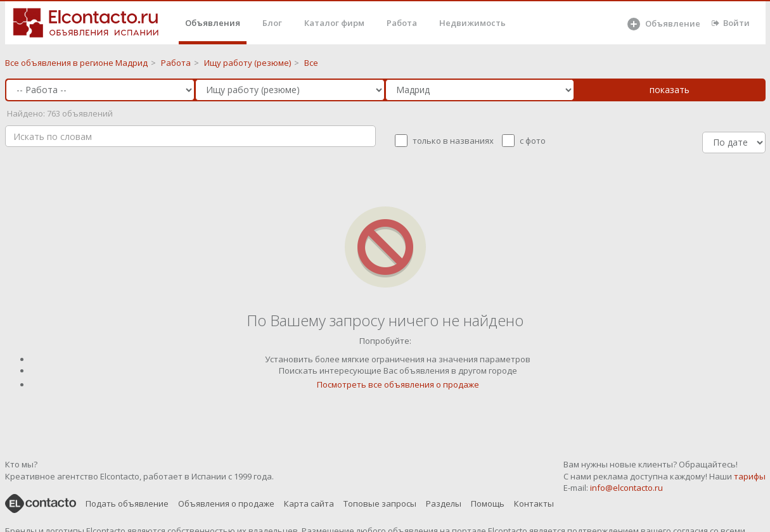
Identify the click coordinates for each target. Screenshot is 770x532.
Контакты (534, 503)
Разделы (444, 503)
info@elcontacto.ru (626, 488)
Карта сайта (309, 503)
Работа (402, 23)
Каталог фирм (334, 23)
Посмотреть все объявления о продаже (398, 384)
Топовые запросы (380, 503)
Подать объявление (127, 503)
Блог (272, 23)
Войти (731, 23)
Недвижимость (472, 23)
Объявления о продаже (226, 503)
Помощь (488, 503)
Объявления (213, 23)
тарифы (750, 476)
